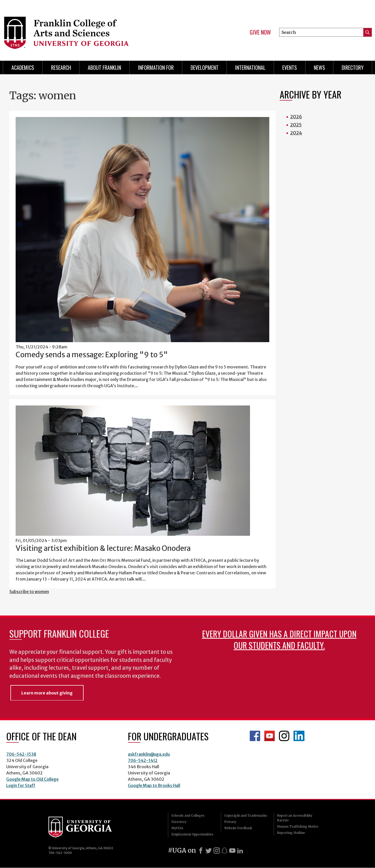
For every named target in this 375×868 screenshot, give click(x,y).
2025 (296, 125)
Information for (156, 67)
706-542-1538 (21, 754)
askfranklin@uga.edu (149, 754)
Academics (23, 67)
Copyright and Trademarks (246, 815)
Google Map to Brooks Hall (154, 785)
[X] (209, 851)
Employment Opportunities (192, 834)
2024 (296, 133)
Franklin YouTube (270, 736)
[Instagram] (217, 851)
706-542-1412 (143, 760)
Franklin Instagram (284, 736)
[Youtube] (232, 851)
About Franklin (104, 67)
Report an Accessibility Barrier (295, 818)
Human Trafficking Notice (298, 826)
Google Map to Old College (32, 779)
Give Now (260, 32)
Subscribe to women (29, 592)
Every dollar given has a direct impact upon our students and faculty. (279, 639)
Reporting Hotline (291, 833)
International (250, 67)
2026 (296, 117)
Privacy (230, 822)
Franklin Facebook (255, 736)
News (319, 67)
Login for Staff (21, 785)
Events (290, 67)
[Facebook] (201, 851)
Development (205, 67)
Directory (353, 67)
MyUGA (177, 828)
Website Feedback (238, 828)
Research (61, 67)
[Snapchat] (224, 851)
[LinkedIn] (240, 851)
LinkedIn (300, 736)
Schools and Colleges (188, 815)
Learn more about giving (47, 693)
